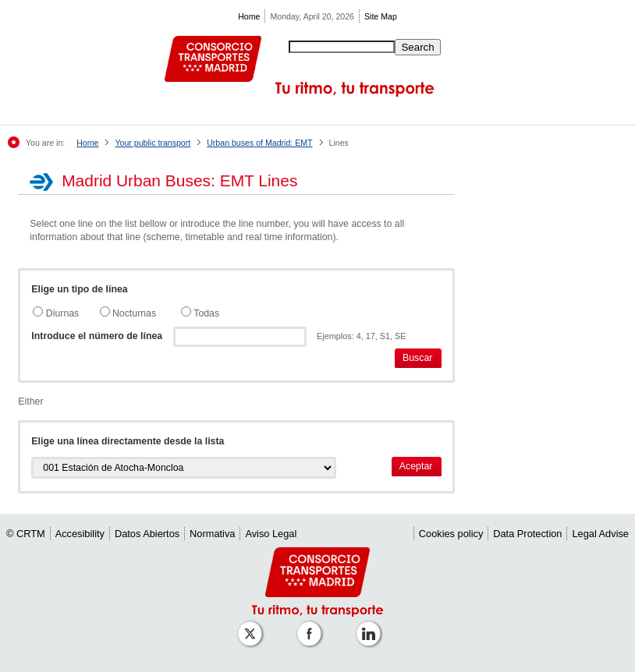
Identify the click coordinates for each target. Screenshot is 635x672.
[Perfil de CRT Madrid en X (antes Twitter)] (253, 626)
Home (249, 16)
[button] (419, 358)
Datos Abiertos (147, 534)
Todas (205, 313)
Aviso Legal (271, 534)
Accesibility (80, 534)
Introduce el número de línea (97, 336)
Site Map (381, 16)
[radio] (38, 311)
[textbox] (240, 337)
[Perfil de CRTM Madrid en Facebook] (312, 626)
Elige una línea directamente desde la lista (128, 441)
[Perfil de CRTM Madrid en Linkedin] (371, 626)
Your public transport (153, 143)
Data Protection (527, 534)
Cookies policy (451, 534)
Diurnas (61, 313)
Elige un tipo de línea (79, 289)
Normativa (212, 534)
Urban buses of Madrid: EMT (259, 143)
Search (417, 47)
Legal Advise (600, 534)
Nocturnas (133, 313)
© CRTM (26, 534)
